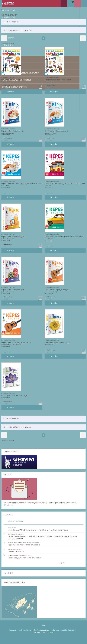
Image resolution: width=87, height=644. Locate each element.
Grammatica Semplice (16, 548)
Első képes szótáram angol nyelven (14, 79)
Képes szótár (6, 10)
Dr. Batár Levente (19, 531)
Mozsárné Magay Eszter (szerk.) (17, 539)
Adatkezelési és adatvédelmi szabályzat (35, 625)
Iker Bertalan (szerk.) (13, 552)
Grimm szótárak (6, 82)
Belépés (84, 4)
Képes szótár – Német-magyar (13, 236)
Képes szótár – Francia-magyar (56, 131)
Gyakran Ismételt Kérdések (44, 627)
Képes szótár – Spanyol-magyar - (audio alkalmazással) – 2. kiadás (16, 343)
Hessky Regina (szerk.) (26, 552)
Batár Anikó (11, 531)
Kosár (77, 4)
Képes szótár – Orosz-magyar (13, 289)
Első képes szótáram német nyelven (58, 79)
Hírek (43, 622)
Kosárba (10, 93)
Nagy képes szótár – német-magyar (15, 395)
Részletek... (62, 502)
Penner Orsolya (12, 524)
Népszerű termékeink (16, 518)
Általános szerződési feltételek (64, 625)
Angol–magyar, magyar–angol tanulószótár (24, 541)
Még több (62, 559)
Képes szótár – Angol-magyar (13, 131)
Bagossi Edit (11, 546)
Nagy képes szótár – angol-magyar (58, 342)
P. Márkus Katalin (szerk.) (8, 77)
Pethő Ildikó (18, 546)
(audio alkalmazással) (7, 133)
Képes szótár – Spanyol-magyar (56, 289)
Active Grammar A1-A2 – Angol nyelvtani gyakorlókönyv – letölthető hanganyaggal (38, 526)
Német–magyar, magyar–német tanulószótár (24, 554)
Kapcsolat (13, 625)
